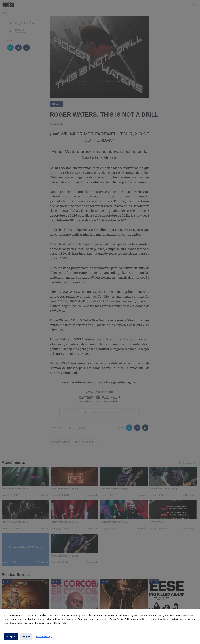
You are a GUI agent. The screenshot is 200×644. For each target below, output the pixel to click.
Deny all (26, 636)
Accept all (11, 636)
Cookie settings (44, 636)
